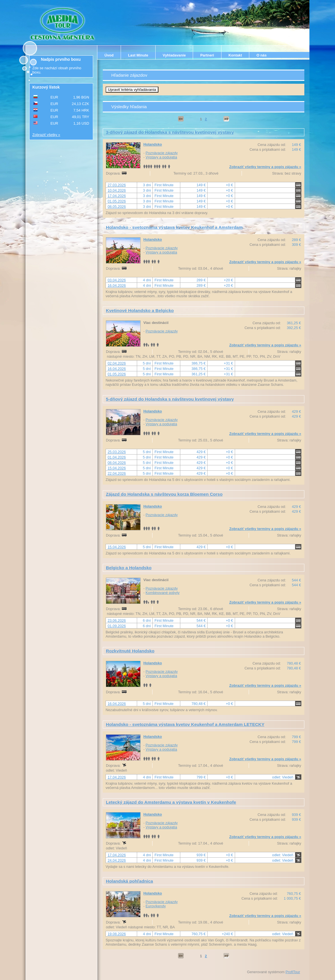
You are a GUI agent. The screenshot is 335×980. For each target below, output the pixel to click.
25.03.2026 (117, 452)
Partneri (207, 55)
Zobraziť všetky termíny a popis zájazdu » (265, 167)
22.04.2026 (117, 473)
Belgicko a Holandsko (129, 568)
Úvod (109, 55)
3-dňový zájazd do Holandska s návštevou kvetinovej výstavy (170, 132)
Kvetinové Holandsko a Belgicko (140, 310)
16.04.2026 (117, 285)
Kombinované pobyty (163, 593)
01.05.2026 (117, 201)
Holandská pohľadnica (129, 881)
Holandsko (153, 144)
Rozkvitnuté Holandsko (130, 651)
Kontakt (235, 55)
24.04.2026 (117, 860)
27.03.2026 (117, 185)
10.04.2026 (117, 190)
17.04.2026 (117, 196)
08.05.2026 (117, 207)
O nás (261, 55)
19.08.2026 (117, 934)
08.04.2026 (117, 463)
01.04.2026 (117, 457)
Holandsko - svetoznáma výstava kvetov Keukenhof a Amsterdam (174, 227)
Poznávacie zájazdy (162, 153)
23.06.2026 (117, 620)
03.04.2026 (117, 280)
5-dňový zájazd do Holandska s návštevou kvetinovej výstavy (170, 399)
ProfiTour (293, 972)
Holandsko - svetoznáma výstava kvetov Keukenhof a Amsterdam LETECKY (185, 724)
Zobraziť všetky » (46, 135)
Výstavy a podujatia (161, 157)
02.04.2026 (117, 363)
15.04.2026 (117, 468)
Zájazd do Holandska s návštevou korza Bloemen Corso (164, 494)
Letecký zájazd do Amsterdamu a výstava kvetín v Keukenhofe (171, 802)
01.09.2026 (117, 626)
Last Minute (138, 55)
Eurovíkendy (156, 906)
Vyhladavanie (174, 55)
